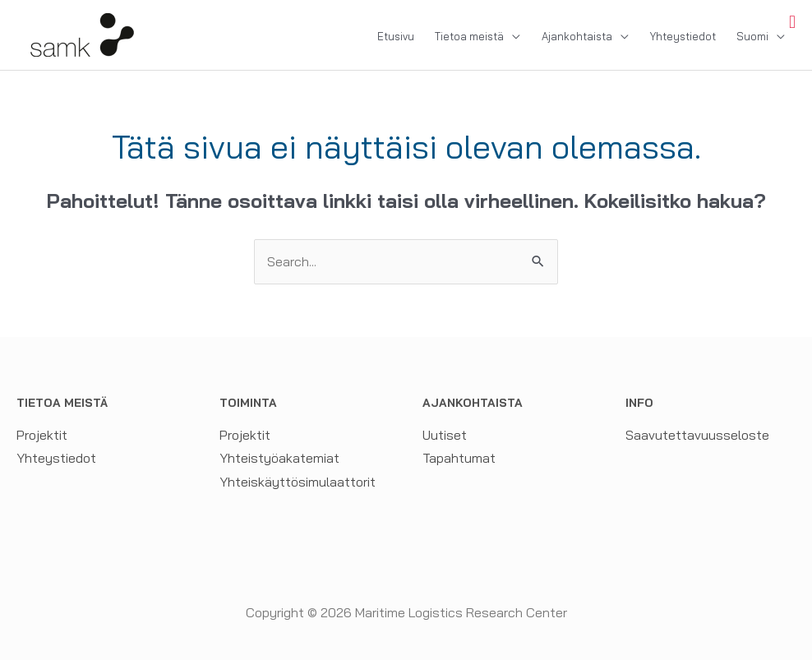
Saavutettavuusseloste (697, 435)
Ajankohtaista (577, 36)
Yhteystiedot (683, 36)
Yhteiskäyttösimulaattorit (298, 482)
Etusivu (396, 36)
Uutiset (445, 435)
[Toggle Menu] (792, 22)
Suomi (752, 36)
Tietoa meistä (469, 36)
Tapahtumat (459, 458)
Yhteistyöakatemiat (279, 458)
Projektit (42, 435)
